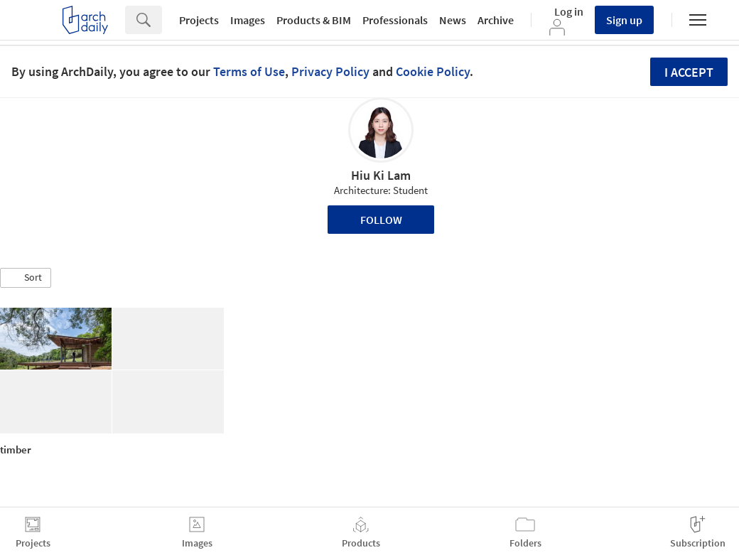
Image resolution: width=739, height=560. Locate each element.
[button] (26, 278)
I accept (689, 72)
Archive (496, 20)
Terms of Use (249, 71)
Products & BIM (314, 20)
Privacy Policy (330, 71)
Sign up (624, 20)
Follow (381, 220)
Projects (199, 20)
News (453, 20)
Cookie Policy (433, 71)
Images (248, 20)
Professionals (395, 20)
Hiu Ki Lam (381, 175)
